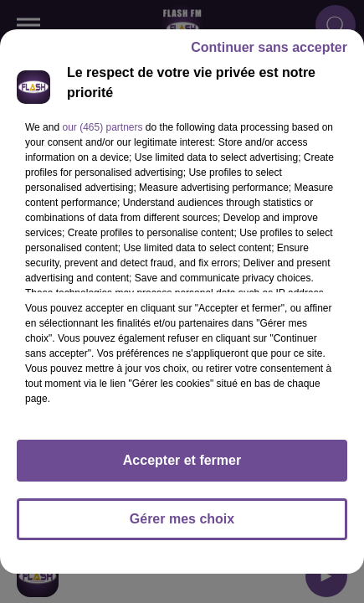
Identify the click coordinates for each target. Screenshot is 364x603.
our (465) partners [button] (102, 127)
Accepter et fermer (182, 460)
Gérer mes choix (182, 519)
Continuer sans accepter (269, 47)
